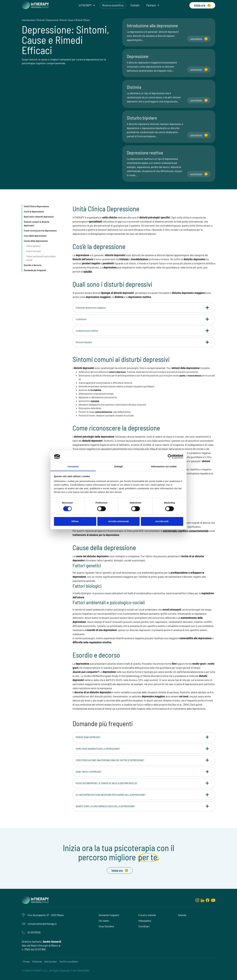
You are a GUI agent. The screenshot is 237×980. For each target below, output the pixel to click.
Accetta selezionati (118, 521)
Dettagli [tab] (118, 466)
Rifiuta (75, 521)
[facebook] (208, 900)
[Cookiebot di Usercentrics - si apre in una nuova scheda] (170, 457)
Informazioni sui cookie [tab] (164, 466)
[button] (87, 5)
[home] (35, 5)
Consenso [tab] (73, 466)
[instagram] (197, 900)
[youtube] (213, 900)
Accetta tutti (162, 521)
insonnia (95, 401)
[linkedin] (202, 900)
